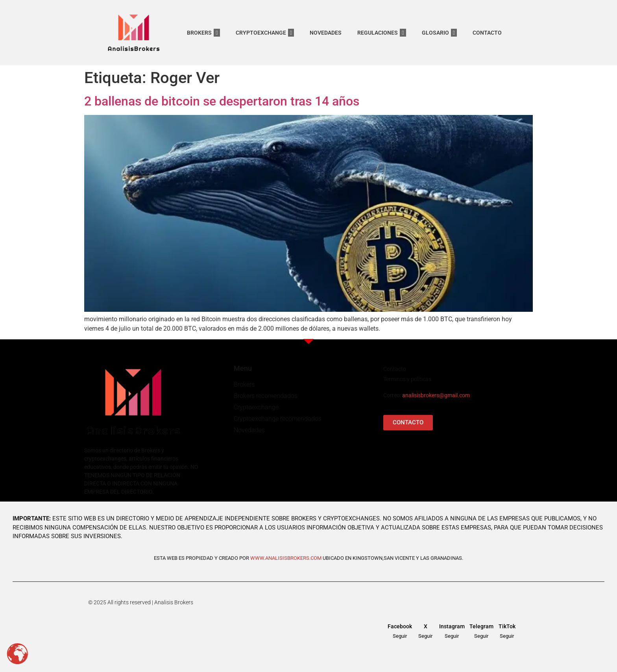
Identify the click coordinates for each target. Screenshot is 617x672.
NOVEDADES (326, 33)
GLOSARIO (439, 33)
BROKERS (203, 33)
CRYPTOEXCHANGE (265, 33)
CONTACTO (487, 33)
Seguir (400, 636)
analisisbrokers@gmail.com (436, 395)
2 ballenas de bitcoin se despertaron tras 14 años (222, 101)
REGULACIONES (381, 33)
